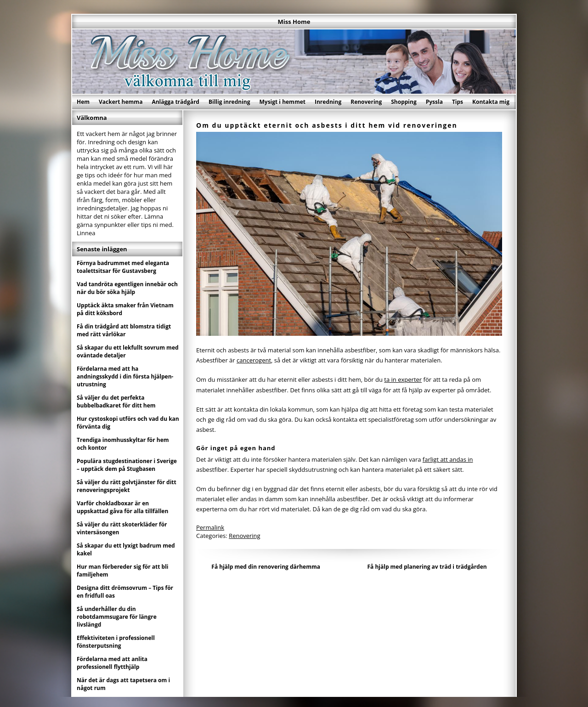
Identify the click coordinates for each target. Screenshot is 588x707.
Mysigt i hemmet (282, 102)
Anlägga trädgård (175, 102)
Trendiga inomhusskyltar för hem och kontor (123, 444)
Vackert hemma (121, 102)
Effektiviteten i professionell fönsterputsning (116, 642)
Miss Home (294, 22)
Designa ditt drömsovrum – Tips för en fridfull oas (125, 592)
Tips (458, 102)
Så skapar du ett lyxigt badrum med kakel (126, 549)
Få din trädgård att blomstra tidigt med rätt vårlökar (124, 330)
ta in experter (403, 379)
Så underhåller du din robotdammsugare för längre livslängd (117, 617)
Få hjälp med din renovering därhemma (266, 567)
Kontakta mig (491, 102)
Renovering (366, 102)
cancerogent (254, 360)
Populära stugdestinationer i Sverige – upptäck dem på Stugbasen (127, 465)
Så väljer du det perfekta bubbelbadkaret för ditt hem (116, 402)
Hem (83, 102)
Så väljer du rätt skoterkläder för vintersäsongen (122, 528)
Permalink (210, 527)
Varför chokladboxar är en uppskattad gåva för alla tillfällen (122, 507)
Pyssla (434, 102)
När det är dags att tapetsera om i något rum (123, 684)
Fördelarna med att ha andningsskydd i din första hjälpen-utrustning (125, 376)
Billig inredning (229, 102)
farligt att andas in (448, 459)
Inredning (328, 102)
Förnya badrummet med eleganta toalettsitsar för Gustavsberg (123, 267)
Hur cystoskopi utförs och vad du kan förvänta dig (128, 423)
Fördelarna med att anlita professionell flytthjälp (112, 663)
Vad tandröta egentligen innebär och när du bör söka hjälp (127, 288)
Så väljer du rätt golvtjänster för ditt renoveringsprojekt (127, 486)
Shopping (404, 102)
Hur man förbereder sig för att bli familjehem (123, 571)
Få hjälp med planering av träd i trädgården (427, 567)
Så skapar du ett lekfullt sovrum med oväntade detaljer (128, 351)
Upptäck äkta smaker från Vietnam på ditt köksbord (125, 309)
